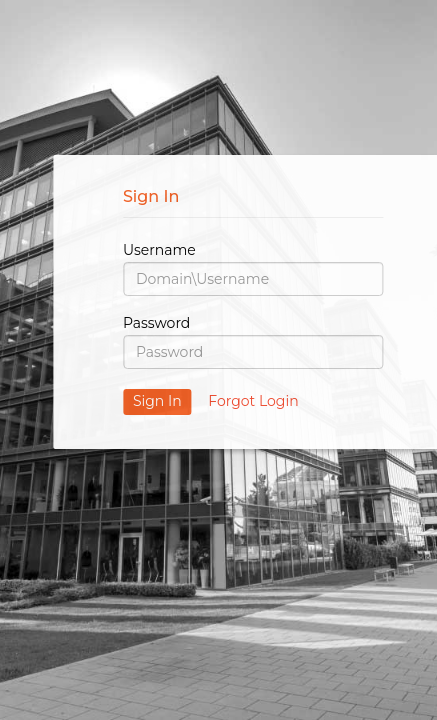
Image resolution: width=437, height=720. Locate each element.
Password (156, 323)
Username (159, 250)
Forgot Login (253, 401)
